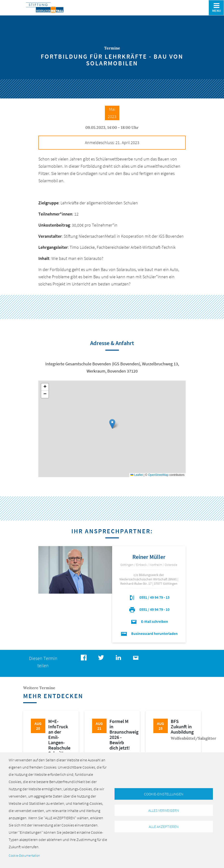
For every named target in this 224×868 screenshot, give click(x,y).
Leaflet (137, 475)
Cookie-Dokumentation (24, 856)
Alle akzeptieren (164, 827)
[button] (112, 424)
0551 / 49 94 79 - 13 (149, 597)
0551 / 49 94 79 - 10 (149, 609)
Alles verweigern (164, 810)
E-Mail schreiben (149, 621)
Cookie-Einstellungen (164, 794)
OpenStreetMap (158, 475)
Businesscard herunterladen (149, 633)
